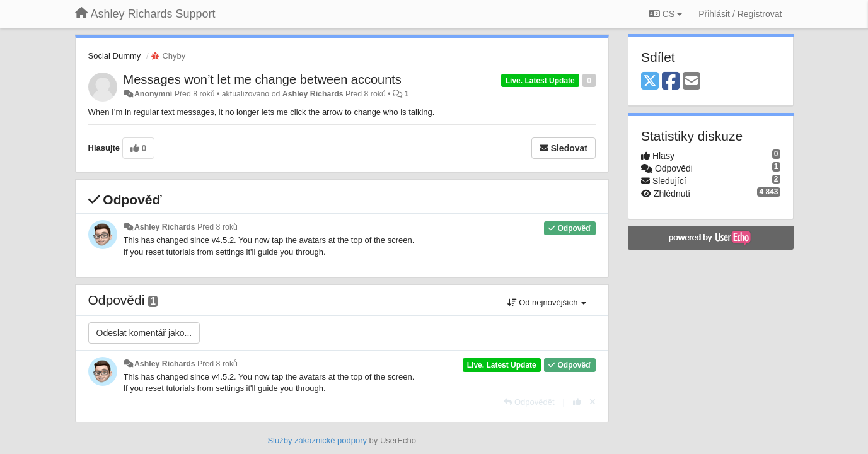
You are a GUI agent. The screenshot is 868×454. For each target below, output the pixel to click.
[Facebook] (671, 82)
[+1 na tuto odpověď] (577, 402)
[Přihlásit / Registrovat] (740, 14)
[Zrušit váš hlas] (593, 402)
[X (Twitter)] (650, 82)
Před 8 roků (217, 227)
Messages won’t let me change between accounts (263, 79)
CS (665, 14)
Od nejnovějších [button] (547, 302)
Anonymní (153, 94)
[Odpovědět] (529, 402)
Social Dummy (115, 56)
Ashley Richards (313, 94)
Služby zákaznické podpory (317, 440)
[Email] (692, 82)
